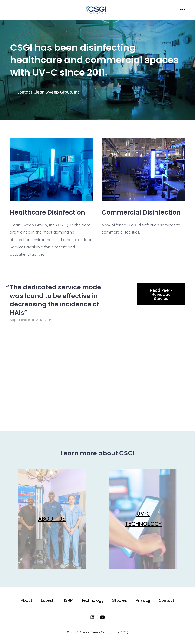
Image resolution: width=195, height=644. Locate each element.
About (26, 600)
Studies (120, 600)
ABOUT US (52, 519)
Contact (167, 600)
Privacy (143, 600)
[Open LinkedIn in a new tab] (92, 617)
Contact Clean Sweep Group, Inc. (49, 92)
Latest (47, 600)
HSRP (67, 600)
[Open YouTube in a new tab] (102, 617)
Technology (93, 600)
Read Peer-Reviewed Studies (161, 294)
